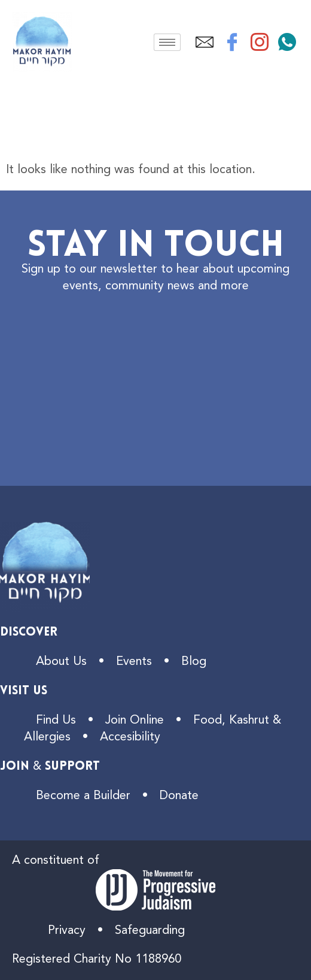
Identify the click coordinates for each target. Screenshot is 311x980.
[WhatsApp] (287, 42)
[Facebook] (232, 42)
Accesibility (130, 737)
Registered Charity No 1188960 (97, 960)
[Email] (205, 42)
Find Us (56, 721)
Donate (179, 796)
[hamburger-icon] (167, 42)
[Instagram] (260, 42)
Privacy (67, 931)
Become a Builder (83, 796)
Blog (194, 662)
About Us (61, 662)
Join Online (135, 721)
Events (134, 662)
